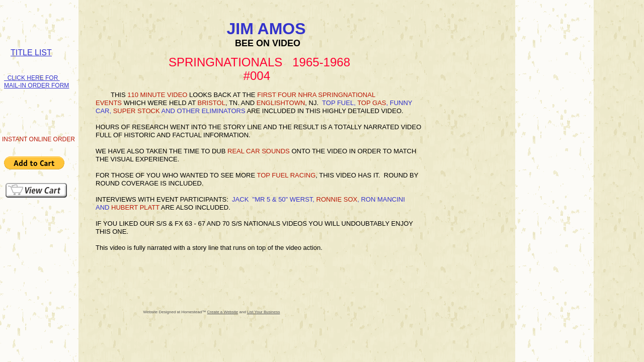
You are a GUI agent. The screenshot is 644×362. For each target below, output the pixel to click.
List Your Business (263, 312)
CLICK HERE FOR (32, 78)
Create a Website (223, 312)
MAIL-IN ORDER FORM (36, 85)
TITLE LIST (31, 53)
